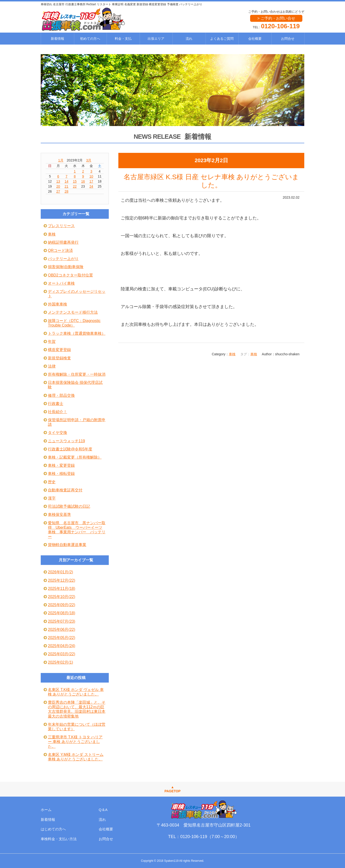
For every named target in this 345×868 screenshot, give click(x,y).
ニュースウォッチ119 (66, 441)
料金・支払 (123, 39)
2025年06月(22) (62, 629)
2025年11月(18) (62, 589)
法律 (52, 366)
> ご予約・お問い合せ (276, 18)
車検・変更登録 (61, 465)
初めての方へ (90, 39)
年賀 (52, 342)
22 (75, 186)
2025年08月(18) (62, 613)
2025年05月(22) (62, 638)
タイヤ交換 (57, 433)
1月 (61, 160)
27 (58, 191)
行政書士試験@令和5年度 (70, 449)
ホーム (46, 810)
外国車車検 (57, 304)
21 (67, 186)
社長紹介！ (57, 412)
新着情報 (57, 39)
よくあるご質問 (222, 39)
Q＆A (103, 810)
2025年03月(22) (62, 654)
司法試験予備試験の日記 (69, 506)
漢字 (52, 498)
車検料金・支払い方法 (59, 839)
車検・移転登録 (61, 474)
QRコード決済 (60, 250)
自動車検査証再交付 (65, 490)
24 (91, 186)
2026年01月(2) (60, 572)
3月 (89, 160)
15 (75, 181)
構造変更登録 (59, 350)
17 (91, 181)
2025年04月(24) (62, 646)
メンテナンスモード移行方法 (73, 312)
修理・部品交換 (61, 395)
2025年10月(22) (62, 597)
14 (67, 181)
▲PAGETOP (172, 789)
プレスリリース (61, 226)
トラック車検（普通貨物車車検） (77, 333)
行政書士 (56, 404)
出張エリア (156, 39)
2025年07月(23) (62, 621)
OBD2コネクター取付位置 (70, 275)
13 (58, 181)
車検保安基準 (59, 514)
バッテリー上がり (63, 259)
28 (67, 191)
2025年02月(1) (60, 662)
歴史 (52, 482)
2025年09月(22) (62, 605)
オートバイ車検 (61, 283)
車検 (232, 354)
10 (91, 176)
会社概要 (255, 39)
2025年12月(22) (62, 580)
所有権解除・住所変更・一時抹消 (77, 374)
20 (58, 186)
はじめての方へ (53, 829)
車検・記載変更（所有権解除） (75, 457)
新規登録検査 (59, 358)
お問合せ (288, 39)
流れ (189, 39)
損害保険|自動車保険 (66, 267)
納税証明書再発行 (63, 242)
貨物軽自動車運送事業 (67, 545)
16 (83, 181)
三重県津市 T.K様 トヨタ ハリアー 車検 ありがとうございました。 (75, 742)
